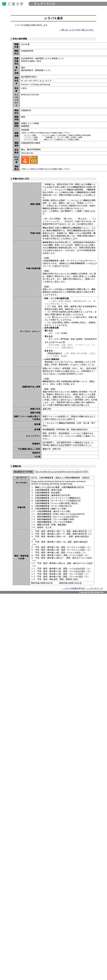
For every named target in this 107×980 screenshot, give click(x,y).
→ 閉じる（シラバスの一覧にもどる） (77, 30)
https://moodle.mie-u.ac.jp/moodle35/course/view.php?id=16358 (61, 472)
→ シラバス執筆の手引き (73, 588)
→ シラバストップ (95, 588)
